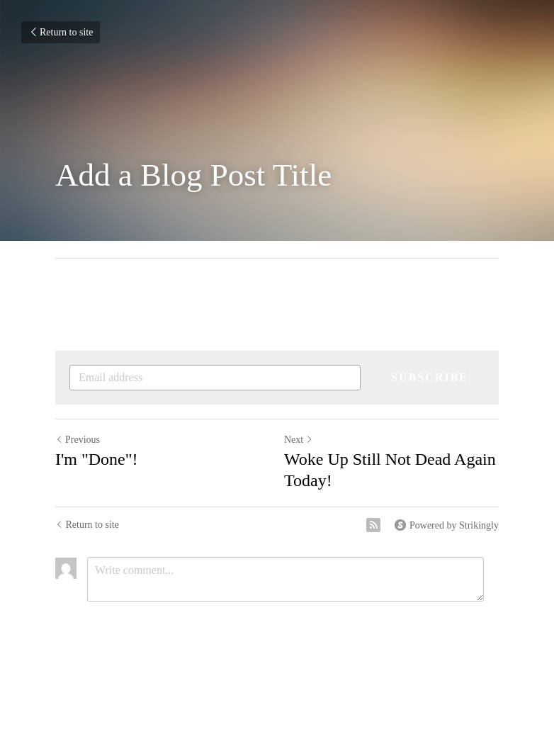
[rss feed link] (373, 525)
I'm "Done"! (97, 459)
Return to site (61, 32)
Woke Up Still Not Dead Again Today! (390, 470)
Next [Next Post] (299, 440)
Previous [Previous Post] (78, 440)
